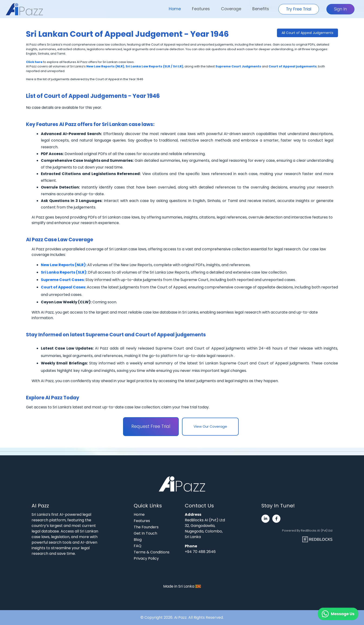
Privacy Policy (146, 558)
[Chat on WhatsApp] (327, 609)
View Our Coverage (210, 426)
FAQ (138, 546)
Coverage (231, 9)
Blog (138, 540)
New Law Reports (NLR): (64, 265)
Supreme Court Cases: (63, 280)
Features (201, 9)
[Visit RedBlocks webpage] (317, 537)
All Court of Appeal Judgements (307, 33)
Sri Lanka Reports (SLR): (64, 272)
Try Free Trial (299, 9)
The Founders (146, 527)
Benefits (261, 9)
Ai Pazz (180, 617)
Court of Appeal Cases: (64, 287)
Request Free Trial (151, 426)
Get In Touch (145, 533)
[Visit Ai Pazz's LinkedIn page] (265, 519)
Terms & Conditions (152, 552)
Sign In (340, 9)
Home (175, 9)
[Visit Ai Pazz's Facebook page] (276, 519)
